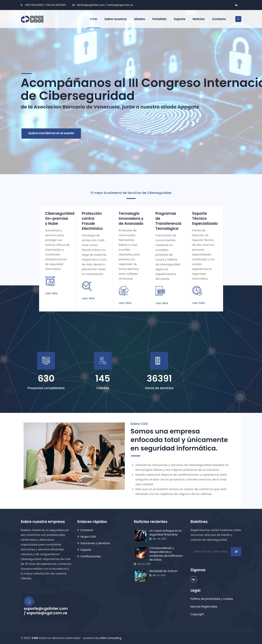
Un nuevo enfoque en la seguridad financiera (165, 533)
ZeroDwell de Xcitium (164, 571)
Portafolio (159, 19)
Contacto (219, 19)
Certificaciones (91, 556)
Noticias (199, 19)
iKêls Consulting (111, 638)
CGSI (94, 19)
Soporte (180, 19)
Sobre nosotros (116, 19)
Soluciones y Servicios (95, 543)
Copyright (197, 614)
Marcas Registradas (204, 607)
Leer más (52, 293)
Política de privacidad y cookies (212, 599)
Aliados (139, 19)
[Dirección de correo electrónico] (216, 552)
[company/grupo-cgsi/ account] (236, 5)
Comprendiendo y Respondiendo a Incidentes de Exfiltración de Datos (166, 554)
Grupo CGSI (88, 537)
